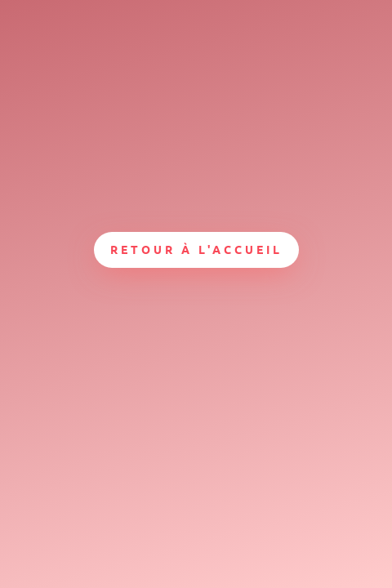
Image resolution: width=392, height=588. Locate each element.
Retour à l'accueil (196, 249)
